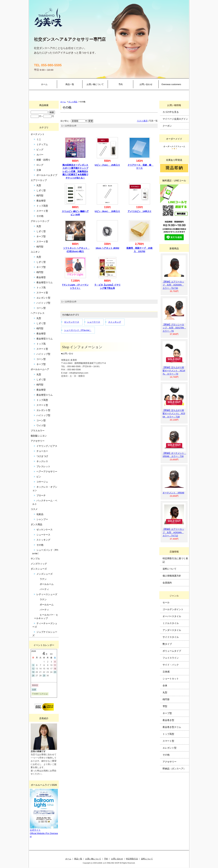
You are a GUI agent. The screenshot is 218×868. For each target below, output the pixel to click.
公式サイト (35, 830)
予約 (121, 84)
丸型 (39, 185)
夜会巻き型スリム (172, 727)
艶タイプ (167, 644)
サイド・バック (171, 665)
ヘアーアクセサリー (47, 472)
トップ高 (41, 288)
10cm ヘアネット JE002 (107, 248)
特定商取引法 (132, 859)
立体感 (166, 672)
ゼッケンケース (72, 322)
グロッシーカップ (40, 221)
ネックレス (42, 461)
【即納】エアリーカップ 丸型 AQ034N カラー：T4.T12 (173, 532)
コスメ (34, 509)
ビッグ (40, 150)
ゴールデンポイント (173, 609)
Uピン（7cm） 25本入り (107, 165)
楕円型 (40, 196)
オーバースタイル (172, 616)
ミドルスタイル (171, 623)
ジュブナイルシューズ (45, 634)
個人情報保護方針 (172, 576)
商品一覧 (70, 84)
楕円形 (166, 699)
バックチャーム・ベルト (45, 502)
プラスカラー (38, 431)
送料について (170, 569)
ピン (39, 477)
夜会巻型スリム (45, 282)
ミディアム (42, 144)
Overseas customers (171, 84)
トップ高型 (42, 206)
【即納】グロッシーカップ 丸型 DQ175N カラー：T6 (174, 328)
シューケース (94, 322)
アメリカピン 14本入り (140, 211)
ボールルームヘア (40, 369)
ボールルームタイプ (47, 175)
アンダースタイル (172, 630)
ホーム (44, 84)
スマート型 (42, 211)
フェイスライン (171, 658)
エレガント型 (43, 298)
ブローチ (41, 495)
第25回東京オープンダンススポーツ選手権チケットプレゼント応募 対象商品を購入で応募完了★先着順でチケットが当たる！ (75, 171)
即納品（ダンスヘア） (174, 769)
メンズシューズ (45, 574)
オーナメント (38, 134)
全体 (165, 685)
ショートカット (171, 679)
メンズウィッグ (39, 564)
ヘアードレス (38, 313)
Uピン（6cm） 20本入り (107, 211)
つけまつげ (42, 456)
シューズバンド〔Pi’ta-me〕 (78, 330)
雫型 (165, 706)
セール (166, 602)
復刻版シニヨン (39, 436)
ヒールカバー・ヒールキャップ (46, 617)
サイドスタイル (171, 637)
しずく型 (41, 190)
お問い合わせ (146, 84)
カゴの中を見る (171, 112)
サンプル (35, 559)
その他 (40, 216)
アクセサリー (38, 441)
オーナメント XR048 (173, 493)
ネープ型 (41, 236)
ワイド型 (41, 426)
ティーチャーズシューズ (45, 625)
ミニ (39, 139)
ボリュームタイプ (172, 651)
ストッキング (115, 322)
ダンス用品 (73, 102)
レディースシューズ (47, 594)
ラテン (43, 579)
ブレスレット (43, 466)
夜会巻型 (41, 201)
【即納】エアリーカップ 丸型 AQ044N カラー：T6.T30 (173, 285)
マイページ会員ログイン (175, 119)
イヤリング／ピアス (47, 446)
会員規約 (167, 583)
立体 (39, 170)
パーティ (44, 589)
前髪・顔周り (43, 160)
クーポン (167, 126)
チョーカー (42, 451)
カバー (40, 155)
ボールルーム (47, 584)
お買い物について (95, 84)
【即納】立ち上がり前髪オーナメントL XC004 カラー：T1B (174, 413)
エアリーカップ (39, 180)
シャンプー (42, 519)
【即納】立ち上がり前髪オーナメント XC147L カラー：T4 (174, 371)
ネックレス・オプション (45, 489)
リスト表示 (142, 121)
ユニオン (35, 252)
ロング (40, 165)
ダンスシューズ (39, 569)
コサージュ (42, 482)
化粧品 (40, 514)
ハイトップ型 (43, 303)
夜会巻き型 (168, 720)
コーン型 (41, 308)
